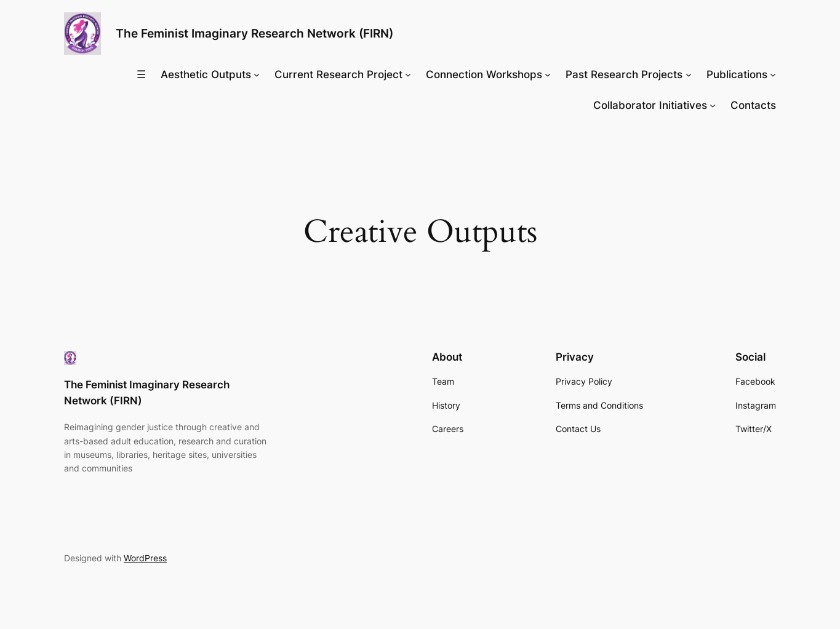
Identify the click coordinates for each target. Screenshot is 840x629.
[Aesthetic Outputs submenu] (257, 74)
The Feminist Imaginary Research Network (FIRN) (254, 33)
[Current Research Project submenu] (408, 74)
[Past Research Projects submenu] (689, 74)
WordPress (145, 558)
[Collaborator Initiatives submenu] (713, 105)
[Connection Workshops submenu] (548, 74)
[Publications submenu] (773, 74)
